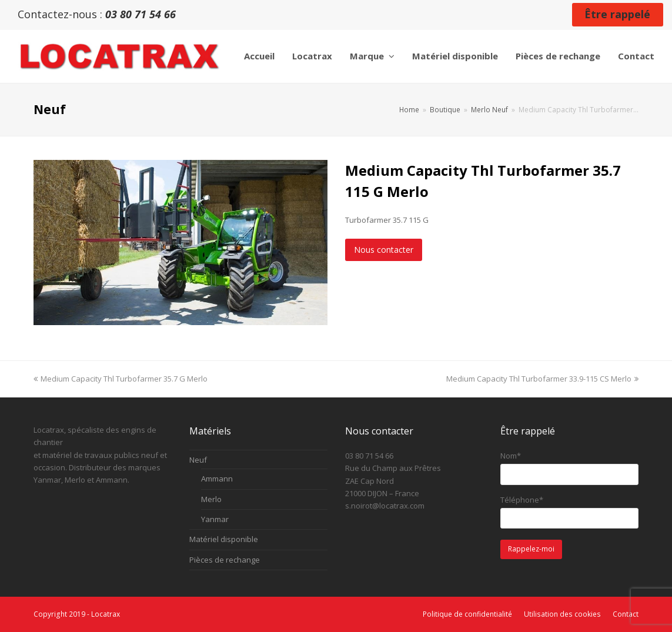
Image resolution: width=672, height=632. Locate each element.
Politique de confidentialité (467, 614)
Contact (626, 614)
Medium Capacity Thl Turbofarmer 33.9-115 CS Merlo (542, 379)
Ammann (217, 479)
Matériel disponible (224, 539)
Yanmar (215, 519)
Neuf (198, 460)
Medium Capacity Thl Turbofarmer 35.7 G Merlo (121, 379)
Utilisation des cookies (562, 614)
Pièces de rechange (225, 560)
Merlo (211, 499)
